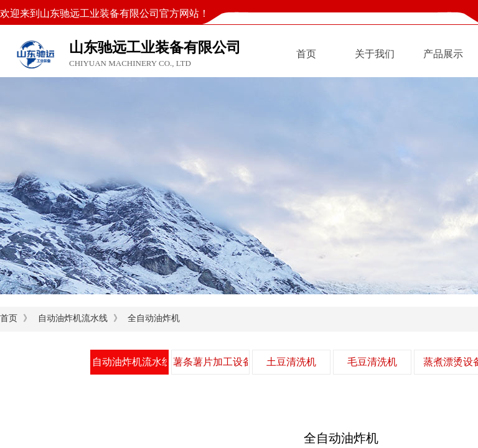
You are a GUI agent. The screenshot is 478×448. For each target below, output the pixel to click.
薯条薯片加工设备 (210, 362)
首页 (306, 54)
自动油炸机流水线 (73, 318)
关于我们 (375, 54)
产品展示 (443, 54)
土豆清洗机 (291, 362)
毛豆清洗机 (372, 362)
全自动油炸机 (154, 318)
